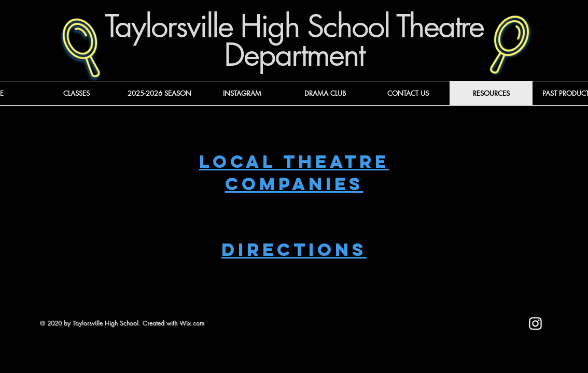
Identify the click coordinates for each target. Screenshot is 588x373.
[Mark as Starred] (452, 328)
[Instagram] (535, 324)
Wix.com (192, 323)
